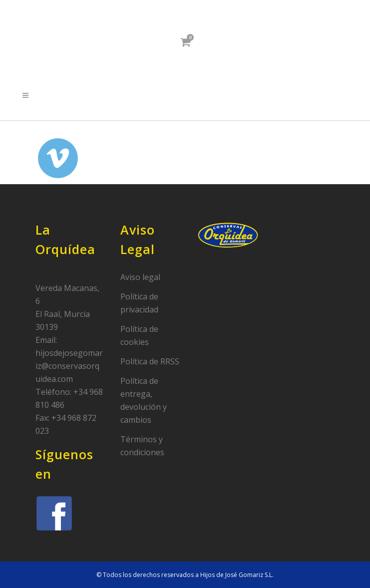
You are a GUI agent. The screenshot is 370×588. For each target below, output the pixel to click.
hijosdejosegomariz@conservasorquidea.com (69, 366)
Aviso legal (140, 277)
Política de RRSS (150, 361)
